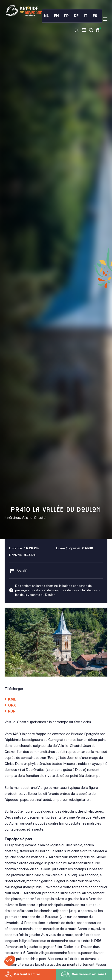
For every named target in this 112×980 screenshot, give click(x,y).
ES (95, 16)
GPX (12, 705)
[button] (10, 961)
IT (86, 16)
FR (66, 16)
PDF (11, 711)
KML (12, 699)
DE (76, 16)
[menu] (105, 19)
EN (56, 16)
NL (46, 16)
